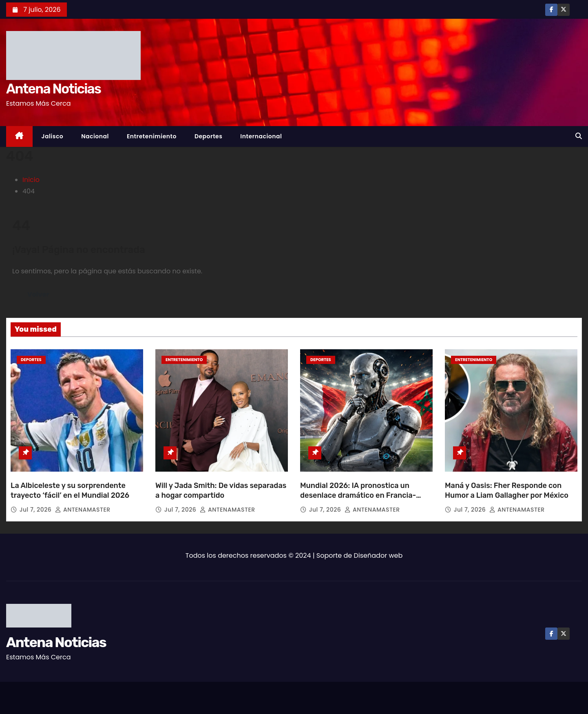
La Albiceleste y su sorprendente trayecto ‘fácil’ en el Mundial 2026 (70, 490)
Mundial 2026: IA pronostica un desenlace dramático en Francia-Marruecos (358, 495)
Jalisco (53, 136)
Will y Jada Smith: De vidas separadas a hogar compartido (221, 490)
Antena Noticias (53, 89)
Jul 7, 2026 (36, 510)
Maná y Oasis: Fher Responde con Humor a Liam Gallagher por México (507, 490)
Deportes (208, 136)
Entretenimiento (152, 136)
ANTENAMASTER (83, 510)
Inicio (31, 180)
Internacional (261, 136)
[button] (579, 136)
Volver (38, 294)
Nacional (95, 136)
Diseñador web (378, 555)
